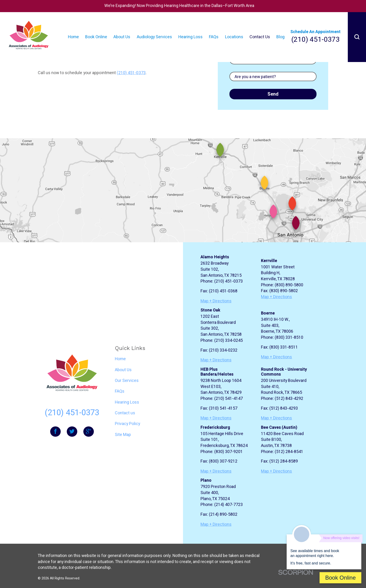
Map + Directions (216, 301)
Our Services (127, 381)
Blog (280, 37)
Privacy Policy (127, 424)
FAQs (214, 37)
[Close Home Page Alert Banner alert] (359, 6)
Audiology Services (154, 37)
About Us (122, 37)
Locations (234, 37)
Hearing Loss (190, 37)
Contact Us (260, 37)
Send (273, 94)
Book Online (96, 37)
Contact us (125, 413)
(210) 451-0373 (315, 40)
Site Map (123, 435)
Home (73, 37)
